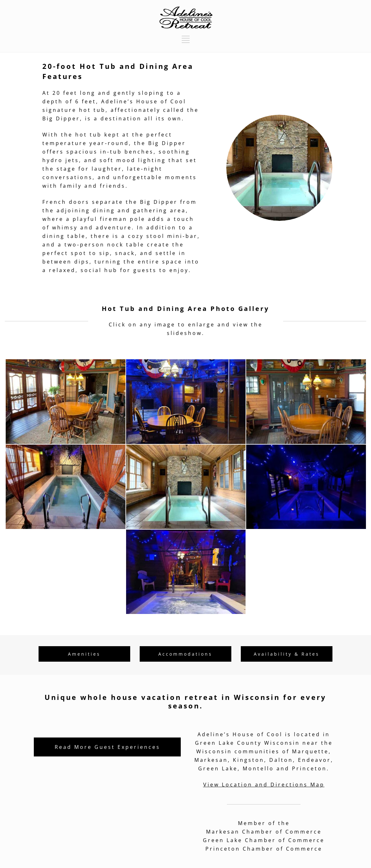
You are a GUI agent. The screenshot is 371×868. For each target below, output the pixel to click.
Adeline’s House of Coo (142, 101)
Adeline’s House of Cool (240, 734)
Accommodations (185, 654)
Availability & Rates (287, 654)
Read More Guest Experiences (107, 747)
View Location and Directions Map (264, 785)
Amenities (84, 654)
